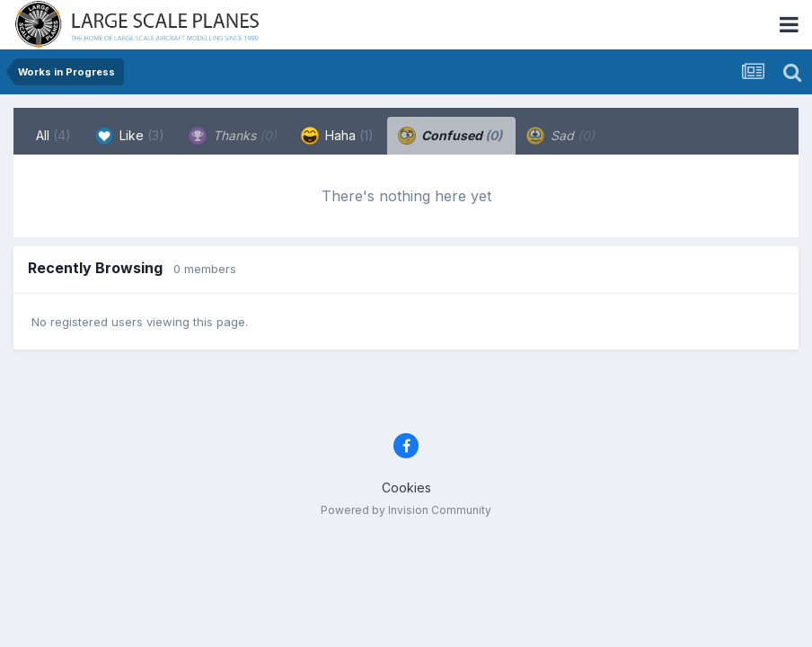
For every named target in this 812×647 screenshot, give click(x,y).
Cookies (406, 487)
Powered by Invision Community (406, 510)
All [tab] (53, 135)
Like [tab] (130, 136)
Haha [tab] (337, 136)
